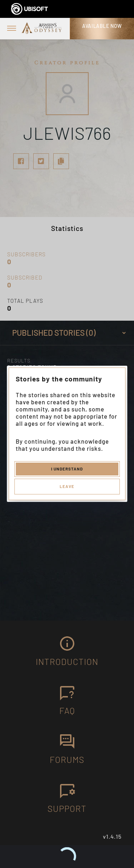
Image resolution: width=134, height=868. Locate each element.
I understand (67, 469)
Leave (67, 486)
